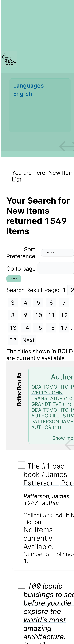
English (23, 94)
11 (51, 315)
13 (13, 328)
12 (64, 315)
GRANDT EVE (46, 404)
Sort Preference (21, 253)
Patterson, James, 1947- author (47, 500)
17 (64, 328)
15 (39, 328)
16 (51, 328)
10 (39, 315)
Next (28, 340)
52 (13, 340)
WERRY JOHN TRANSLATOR (47, 396)
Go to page (22, 269)
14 (26, 328)
